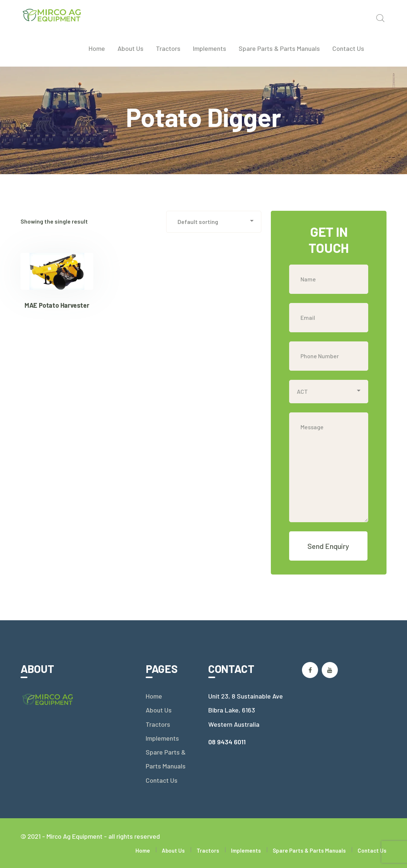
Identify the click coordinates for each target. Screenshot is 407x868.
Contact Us (162, 780)
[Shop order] (214, 222)
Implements (162, 738)
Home (154, 696)
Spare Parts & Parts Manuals (166, 759)
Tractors (158, 724)
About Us (159, 710)
